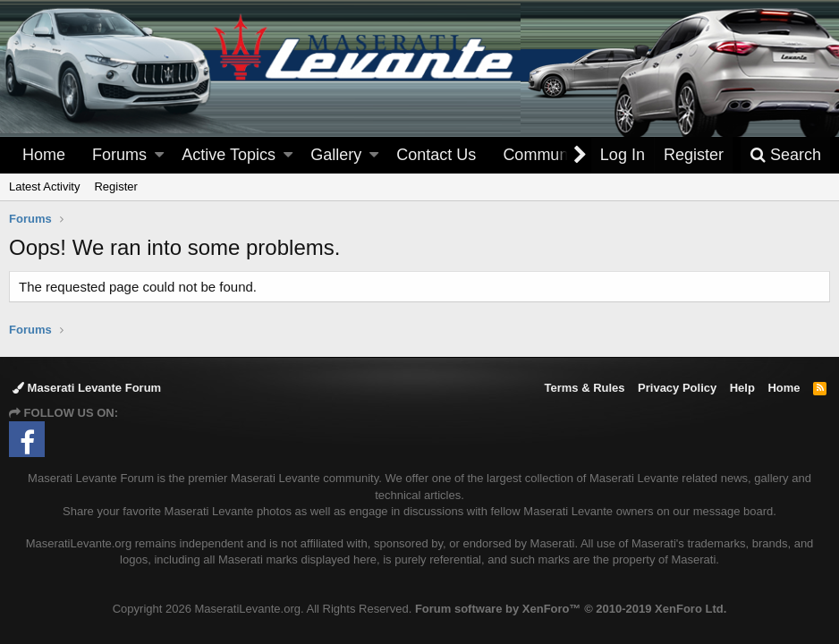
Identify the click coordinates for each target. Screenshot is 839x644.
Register (115, 186)
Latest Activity (44, 186)
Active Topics (229, 155)
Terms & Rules (584, 388)
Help (742, 388)
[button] (159, 155)
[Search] (785, 155)
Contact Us (436, 155)
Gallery (336, 155)
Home (44, 155)
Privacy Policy (677, 388)
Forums (119, 155)
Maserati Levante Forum (87, 388)
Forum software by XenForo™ (571, 609)
